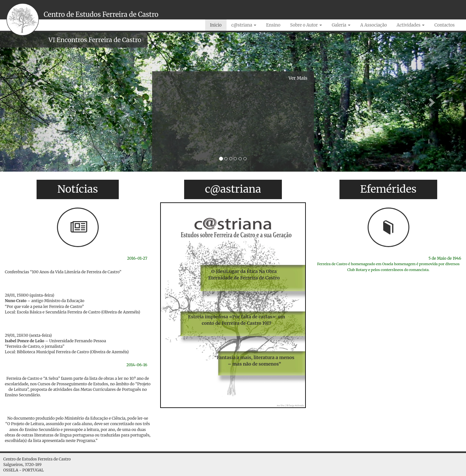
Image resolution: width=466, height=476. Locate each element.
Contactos (444, 25)
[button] (35, 102)
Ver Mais (298, 78)
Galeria (341, 25)
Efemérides (388, 189)
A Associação (373, 25)
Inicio (216, 25)
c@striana (244, 25)
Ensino (273, 25)
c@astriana (233, 189)
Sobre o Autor (306, 25)
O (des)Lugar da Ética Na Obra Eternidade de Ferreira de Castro (244, 275)
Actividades (411, 25)
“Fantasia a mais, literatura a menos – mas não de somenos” (255, 361)
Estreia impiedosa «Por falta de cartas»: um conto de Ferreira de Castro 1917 (237, 320)
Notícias (78, 189)
